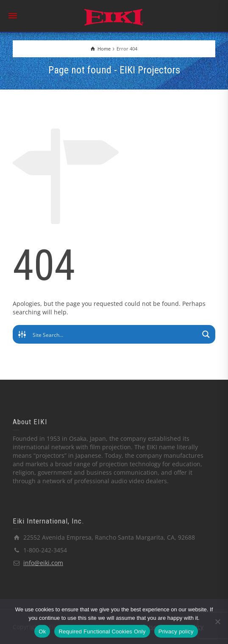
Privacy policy (176, 631)
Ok (42, 631)
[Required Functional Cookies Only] (217, 622)
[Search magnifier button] (206, 334)
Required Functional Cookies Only (102, 631)
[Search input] (114, 334)
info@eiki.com (43, 563)
